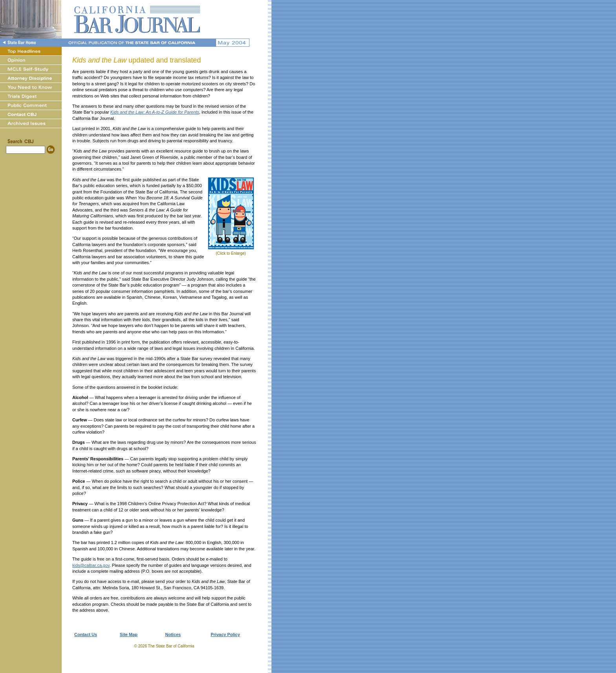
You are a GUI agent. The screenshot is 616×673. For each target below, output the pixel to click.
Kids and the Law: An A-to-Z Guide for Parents (155, 112)
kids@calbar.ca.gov (91, 565)
